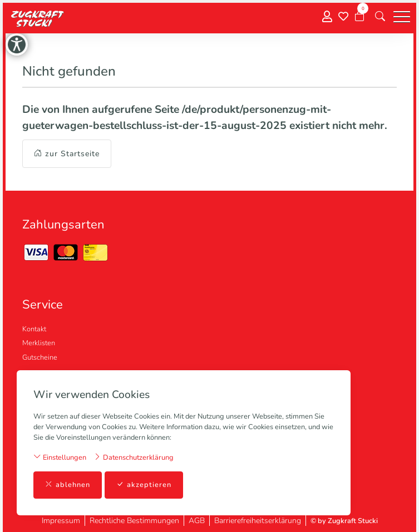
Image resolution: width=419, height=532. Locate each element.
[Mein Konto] (327, 17)
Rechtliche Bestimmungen (134, 521)
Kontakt (34, 329)
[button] (380, 17)
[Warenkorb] (359, 17)
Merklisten (39, 343)
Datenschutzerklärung (134, 457)
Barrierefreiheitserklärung (258, 521)
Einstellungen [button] (60, 457)
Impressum (61, 521)
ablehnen (68, 485)
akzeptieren (144, 485)
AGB (197, 521)
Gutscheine (40, 357)
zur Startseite (67, 154)
